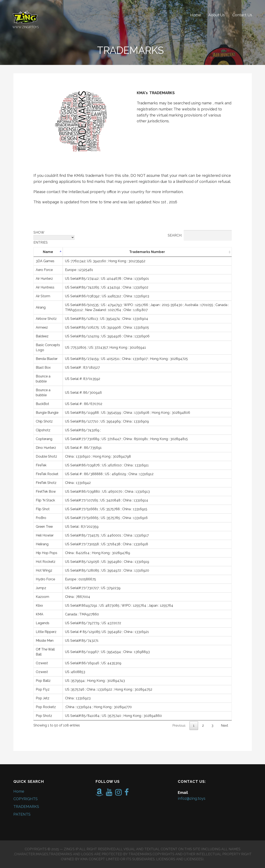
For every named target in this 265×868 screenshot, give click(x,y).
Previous (179, 726)
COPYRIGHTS (26, 799)
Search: (200, 235)
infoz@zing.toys (192, 798)
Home (195, 15)
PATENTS (22, 814)
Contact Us (242, 15)
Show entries (54, 237)
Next (225, 726)
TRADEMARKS (26, 807)
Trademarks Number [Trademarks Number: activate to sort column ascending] (147, 252)
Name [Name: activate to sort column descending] (48, 252)
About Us (217, 15)
